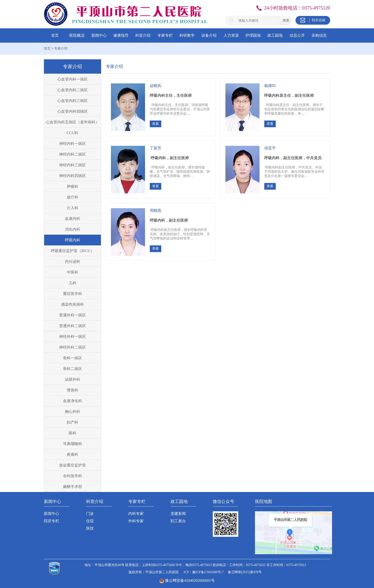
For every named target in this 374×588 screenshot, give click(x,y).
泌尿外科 (73, 379)
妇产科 (73, 422)
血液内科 (73, 219)
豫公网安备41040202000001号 (190, 580)
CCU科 (73, 133)
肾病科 (73, 390)
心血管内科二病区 (73, 90)
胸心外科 (73, 412)
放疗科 (73, 197)
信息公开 (297, 35)
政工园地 (275, 35)
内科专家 (136, 514)
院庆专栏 (52, 521)
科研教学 (187, 35)
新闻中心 (99, 35)
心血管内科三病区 (73, 101)
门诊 (90, 514)
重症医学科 (73, 294)
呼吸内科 (73, 240)
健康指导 (121, 35)
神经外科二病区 (73, 347)
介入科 (73, 208)
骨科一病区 (73, 358)
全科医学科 (73, 476)
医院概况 (77, 35)
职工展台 (178, 521)
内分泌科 (73, 261)
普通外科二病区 (73, 326)
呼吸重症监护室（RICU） (73, 251)
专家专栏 (165, 35)
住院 (90, 521)
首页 (55, 35)
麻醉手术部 (73, 487)
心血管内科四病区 (73, 111)
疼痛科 (73, 454)
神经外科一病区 (73, 337)
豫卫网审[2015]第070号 (245, 572)
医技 (90, 528)
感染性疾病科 (73, 304)
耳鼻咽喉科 (73, 444)
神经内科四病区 (73, 176)
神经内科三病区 (73, 165)
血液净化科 (73, 401)
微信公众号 (223, 502)
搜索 (286, 20)
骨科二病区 (73, 369)
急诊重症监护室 (73, 465)
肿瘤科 (73, 186)
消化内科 (73, 229)
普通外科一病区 (73, 315)
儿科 (73, 283)
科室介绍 (143, 35)
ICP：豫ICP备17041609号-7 (204, 572)
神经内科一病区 (73, 144)
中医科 (73, 272)
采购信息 (319, 35)
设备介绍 (209, 35)
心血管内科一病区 (73, 79)
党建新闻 (178, 514)
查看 (156, 124)
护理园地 (253, 35)
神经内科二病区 (73, 154)
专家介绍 (61, 48)
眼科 (73, 433)
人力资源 (231, 35)
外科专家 (136, 521)
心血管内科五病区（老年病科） (73, 122)
